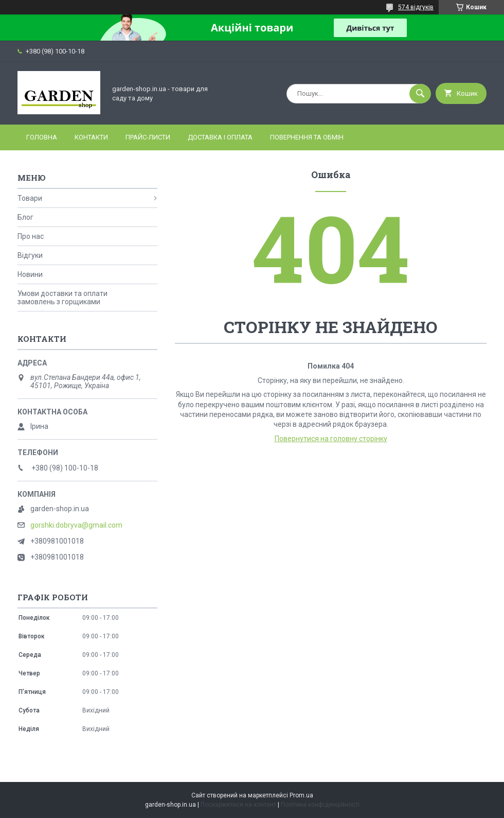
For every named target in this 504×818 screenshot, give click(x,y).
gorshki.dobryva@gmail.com (76, 525)
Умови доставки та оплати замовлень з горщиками (62, 298)
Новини (30, 274)
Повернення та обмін (307, 137)
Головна (42, 137)
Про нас (31, 236)
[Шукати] (420, 94)
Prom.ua (301, 795)
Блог (25, 217)
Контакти (91, 137)
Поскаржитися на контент (238, 805)
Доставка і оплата (220, 137)
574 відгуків (416, 7)
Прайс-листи (148, 137)
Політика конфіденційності (320, 805)
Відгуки (30, 255)
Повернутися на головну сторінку (331, 439)
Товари (30, 198)
